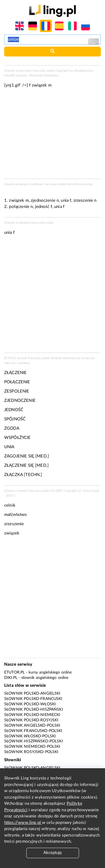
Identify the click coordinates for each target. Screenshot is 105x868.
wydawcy (24, 363)
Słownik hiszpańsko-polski (34, 741)
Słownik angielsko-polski (32, 726)
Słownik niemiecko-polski (32, 747)
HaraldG (10, 75)
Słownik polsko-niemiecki (32, 715)
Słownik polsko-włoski (30, 704)
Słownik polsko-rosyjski (31, 720)
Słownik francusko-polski (33, 731)
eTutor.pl (14, 672)
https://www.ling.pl (23, 823)
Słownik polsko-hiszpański (34, 710)
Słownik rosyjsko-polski (31, 752)
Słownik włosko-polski (30, 736)
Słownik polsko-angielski (32, 694)
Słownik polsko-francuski (33, 699)
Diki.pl (11, 678)
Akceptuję (53, 853)
